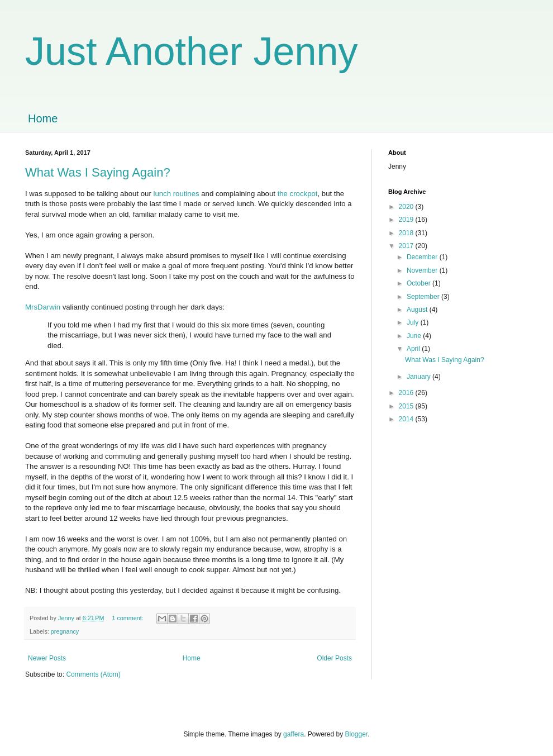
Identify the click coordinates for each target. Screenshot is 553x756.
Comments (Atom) (93, 674)
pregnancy (65, 631)
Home (43, 118)
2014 (407, 419)
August (418, 310)
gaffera (294, 734)
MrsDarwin (43, 307)
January (419, 377)
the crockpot (298, 194)
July (414, 322)
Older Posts (334, 658)
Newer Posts (47, 658)
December (423, 257)
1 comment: (128, 618)
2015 (407, 406)
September (424, 297)
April (414, 349)
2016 (407, 393)
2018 (407, 233)
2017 (407, 246)
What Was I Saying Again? (98, 172)
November (423, 270)
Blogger (357, 734)
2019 (407, 220)
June (415, 336)
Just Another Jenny (191, 51)
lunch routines (176, 194)
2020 (407, 207)
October (419, 283)
